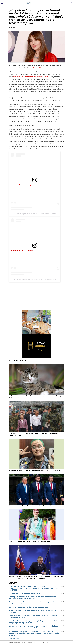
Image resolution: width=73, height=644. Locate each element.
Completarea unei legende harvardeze (24, 593)
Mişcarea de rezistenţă (37, 3)
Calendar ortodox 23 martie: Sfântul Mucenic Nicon (29, 607)
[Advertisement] (36, 297)
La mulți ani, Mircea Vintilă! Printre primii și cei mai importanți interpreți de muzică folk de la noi (33, 598)
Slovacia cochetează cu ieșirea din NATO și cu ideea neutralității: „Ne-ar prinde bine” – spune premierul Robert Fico (36, 578)
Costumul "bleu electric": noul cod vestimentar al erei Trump (33, 506)
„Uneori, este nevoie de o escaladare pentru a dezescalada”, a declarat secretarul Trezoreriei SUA (34, 627)
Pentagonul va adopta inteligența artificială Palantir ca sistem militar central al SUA (33, 617)
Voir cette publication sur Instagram (22, 185)
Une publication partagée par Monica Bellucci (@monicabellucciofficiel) (35, 214)
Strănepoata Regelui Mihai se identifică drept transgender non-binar (36, 471)
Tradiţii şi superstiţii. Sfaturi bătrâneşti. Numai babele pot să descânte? (32, 611)
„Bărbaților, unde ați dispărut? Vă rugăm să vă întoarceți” (31, 541)
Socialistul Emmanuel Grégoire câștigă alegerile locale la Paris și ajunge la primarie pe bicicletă (34, 622)
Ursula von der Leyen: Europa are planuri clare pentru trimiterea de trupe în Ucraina (35, 434)
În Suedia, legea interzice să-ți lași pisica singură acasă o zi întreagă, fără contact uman (35, 397)
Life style (22, 361)
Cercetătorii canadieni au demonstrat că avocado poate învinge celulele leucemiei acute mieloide (34, 603)
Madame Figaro (38, 68)
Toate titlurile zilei (14, 638)
